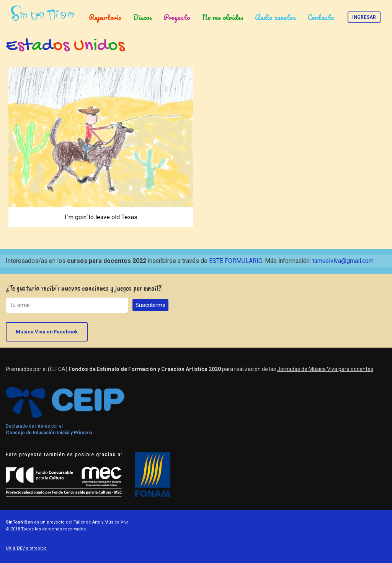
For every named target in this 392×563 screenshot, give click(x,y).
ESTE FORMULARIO (236, 261)
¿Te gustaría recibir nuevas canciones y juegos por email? (84, 288)
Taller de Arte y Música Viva (101, 522)
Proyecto (177, 17)
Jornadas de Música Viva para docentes (325, 369)
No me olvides (223, 17)
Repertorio (105, 17)
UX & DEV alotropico (26, 548)
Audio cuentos (275, 17)
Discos (143, 17)
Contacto (321, 17)
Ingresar (364, 17)
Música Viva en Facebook (47, 332)
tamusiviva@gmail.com (343, 261)
